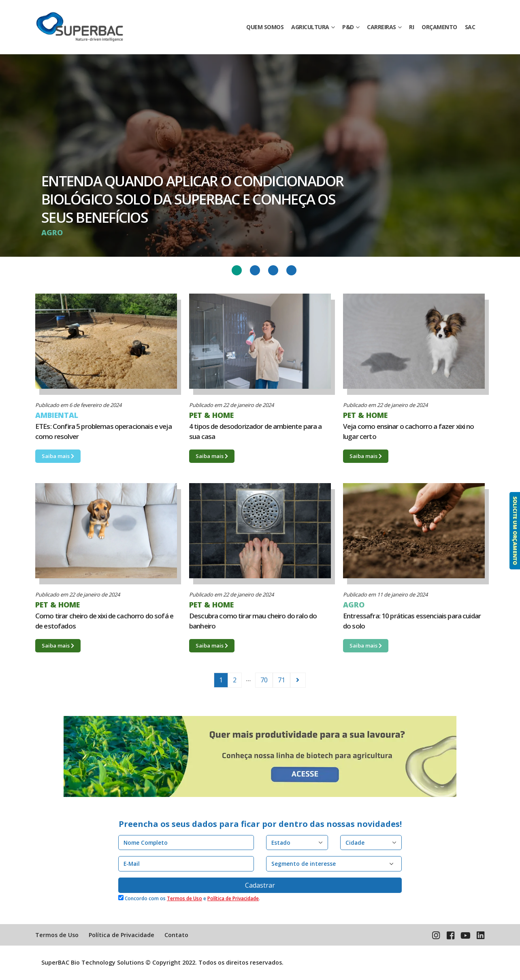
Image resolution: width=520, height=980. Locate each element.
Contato (176, 935)
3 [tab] (272, 269)
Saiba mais (58, 456)
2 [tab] (254, 269)
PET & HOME (211, 415)
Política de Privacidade (233, 898)
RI (411, 27)
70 (264, 680)
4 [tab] (290, 269)
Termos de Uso (184, 898)
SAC (470, 27)
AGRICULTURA (310, 27)
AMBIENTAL (57, 415)
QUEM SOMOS (265, 27)
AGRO (354, 605)
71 (281, 680)
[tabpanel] (260, 156)
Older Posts (298, 680)
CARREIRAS (381, 27)
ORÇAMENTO (439, 27)
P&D (348, 27)
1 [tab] (236, 269)
